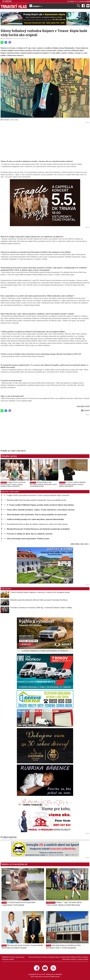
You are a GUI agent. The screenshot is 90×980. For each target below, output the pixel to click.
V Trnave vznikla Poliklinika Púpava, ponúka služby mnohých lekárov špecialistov (72, 484)
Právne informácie (35, 957)
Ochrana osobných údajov (51, 957)
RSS (79, 957)
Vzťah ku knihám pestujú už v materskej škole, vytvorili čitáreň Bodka (35, 519)
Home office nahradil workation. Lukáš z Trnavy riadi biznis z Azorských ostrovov (41, 510)
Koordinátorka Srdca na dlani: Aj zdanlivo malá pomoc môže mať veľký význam (37, 524)
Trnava (4, 903)
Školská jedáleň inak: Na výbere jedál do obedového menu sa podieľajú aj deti (43, 484)
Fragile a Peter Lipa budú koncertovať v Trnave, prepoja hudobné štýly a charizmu (13, 484)
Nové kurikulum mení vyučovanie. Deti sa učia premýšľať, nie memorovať (37, 515)
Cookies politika (83, 959)
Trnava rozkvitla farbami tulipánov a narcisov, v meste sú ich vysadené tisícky (40, 592)
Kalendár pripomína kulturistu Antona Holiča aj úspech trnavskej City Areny (39, 600)
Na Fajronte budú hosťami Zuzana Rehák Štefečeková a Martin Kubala (22, 947)
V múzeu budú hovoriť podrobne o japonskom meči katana (18, 904)
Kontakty (84, 957)
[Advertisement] (45, 140)
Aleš (88, 1)
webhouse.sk (55, 976)
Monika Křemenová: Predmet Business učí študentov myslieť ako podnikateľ (38, 529)
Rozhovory (9, 38)
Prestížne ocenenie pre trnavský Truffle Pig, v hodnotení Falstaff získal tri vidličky (41, 608)
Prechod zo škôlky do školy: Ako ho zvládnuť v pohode (30, 534)
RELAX (3, 38)
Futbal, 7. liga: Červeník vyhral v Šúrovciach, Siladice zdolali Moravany (64, 904)
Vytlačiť (85, 410)
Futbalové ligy (51, 903)
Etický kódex (65, 957)
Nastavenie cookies (69, 959)
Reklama (73, 957)
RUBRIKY (36, 6)
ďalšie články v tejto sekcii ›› (80, 544)
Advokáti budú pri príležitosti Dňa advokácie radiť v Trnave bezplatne (63, 947)
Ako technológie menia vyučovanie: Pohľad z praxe (28, 539)
